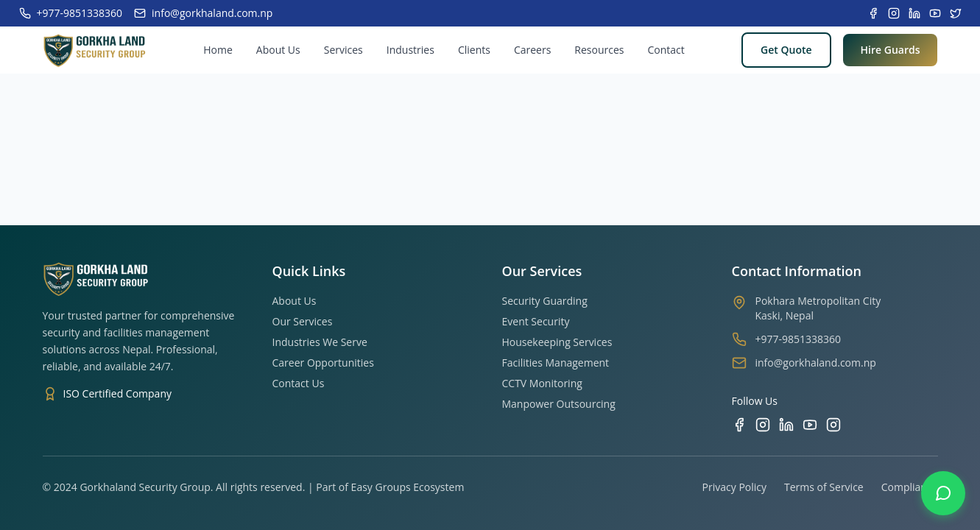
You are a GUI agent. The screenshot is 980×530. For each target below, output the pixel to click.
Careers (532, 50)
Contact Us (299, 383)
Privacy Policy (734, 487)
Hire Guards (891, 50)
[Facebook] (739, 425)
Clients (474, 50)
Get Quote (786, 50)
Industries (410, 50)
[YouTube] (810, 425)
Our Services (303, 321)
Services (343, 50)
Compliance (910, 487)
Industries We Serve (320, 342)
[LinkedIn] (786, 425)
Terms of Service (824, 487)
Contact (666, 50)
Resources (599, 50)
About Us (278, 50)
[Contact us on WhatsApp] (943, 493)
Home (218, 50)
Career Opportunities (323, 363)
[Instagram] (763, 425)
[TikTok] (833, 425)
